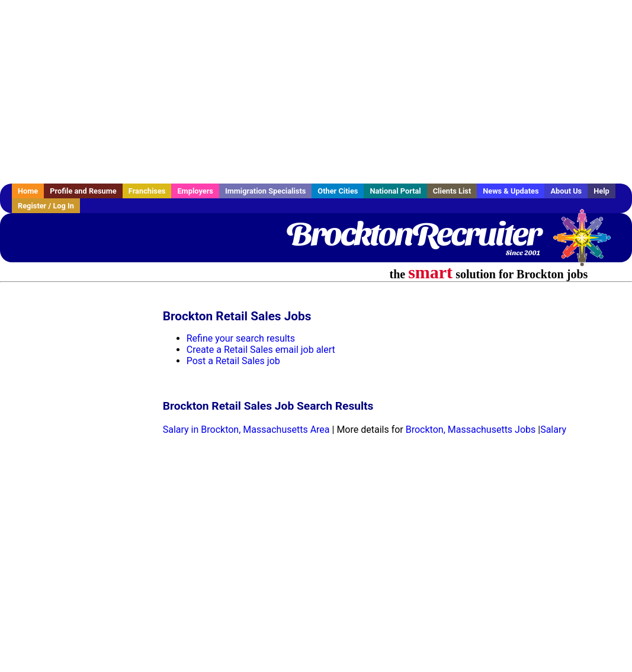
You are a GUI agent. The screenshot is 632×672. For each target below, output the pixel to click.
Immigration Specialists (265, 191)
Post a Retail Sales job (233, 361)
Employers (195, 191)
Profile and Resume (83, 191)
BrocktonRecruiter (413, 234)
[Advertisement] (316, 92)
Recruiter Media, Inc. (588, 243)
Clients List (452, 191)
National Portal (395, 191)
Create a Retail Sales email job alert (261, 350)
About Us (566, 191)
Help (601, 191)
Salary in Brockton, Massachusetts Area (246, 430)
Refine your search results (241, 338)
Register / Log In (46, 206)
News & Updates (511, 191)
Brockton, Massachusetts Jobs (471, 430)
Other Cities (338, 191)
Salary (553, 430)
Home (28, 191)
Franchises (147, 191)
